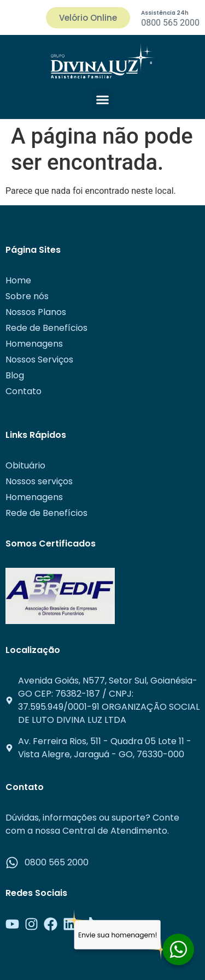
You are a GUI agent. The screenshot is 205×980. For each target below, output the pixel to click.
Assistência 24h (165, 13)
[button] (103, 100)
